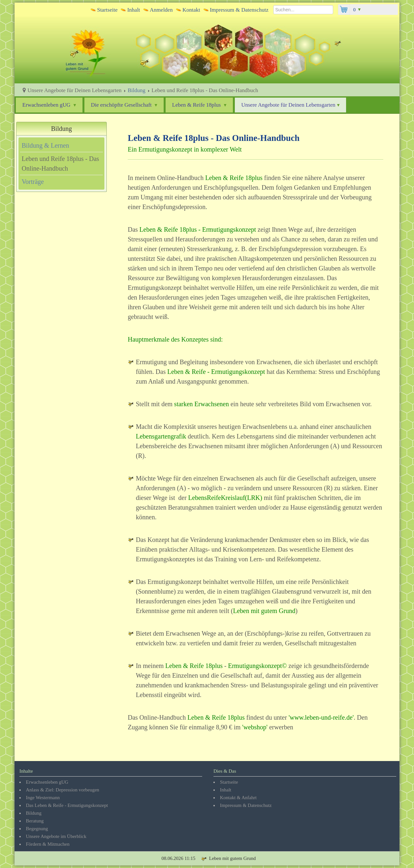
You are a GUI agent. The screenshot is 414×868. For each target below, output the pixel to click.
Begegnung (37, 829)
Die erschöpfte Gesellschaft (124, 105)
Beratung (35, 821)
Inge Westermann (43, 798)
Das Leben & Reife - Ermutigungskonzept (67, 805)
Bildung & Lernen (45, 145)
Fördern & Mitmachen (48, 844)
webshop (255, 727)
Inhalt (134, 10)
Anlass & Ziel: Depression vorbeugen (63, 790)
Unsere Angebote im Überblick (56, 836)
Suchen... (273, 4)
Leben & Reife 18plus (199, 105)
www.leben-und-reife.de (321, 717)
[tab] (61, 145)
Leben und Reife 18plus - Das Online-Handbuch (60, 164)
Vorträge (33, 182)
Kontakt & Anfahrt (238, 798)
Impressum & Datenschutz (239, 10)
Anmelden (161, 10)
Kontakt (191, 10)
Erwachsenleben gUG (49, 105)
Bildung (137, 90)
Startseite (107, 10)
